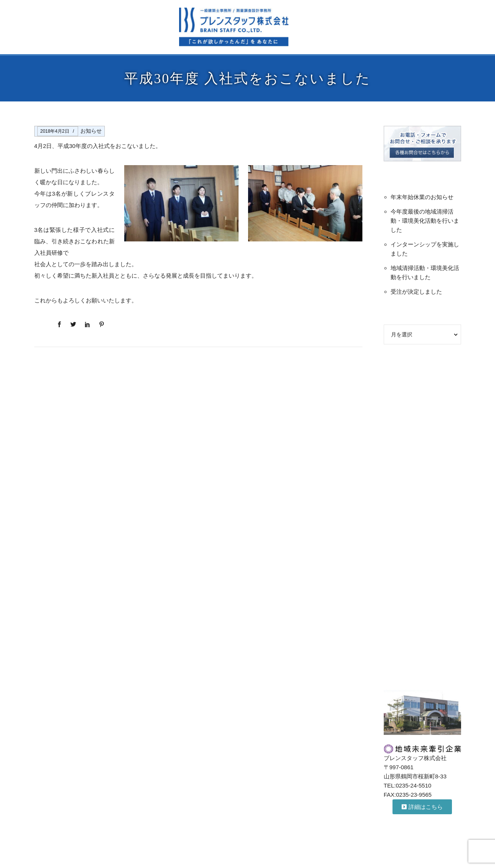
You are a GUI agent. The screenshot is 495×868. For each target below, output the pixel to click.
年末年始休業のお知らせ (422, 197)
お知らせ (91, 131)
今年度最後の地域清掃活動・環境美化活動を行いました (425, 221)
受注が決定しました (416, 292)
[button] (422, 807)
